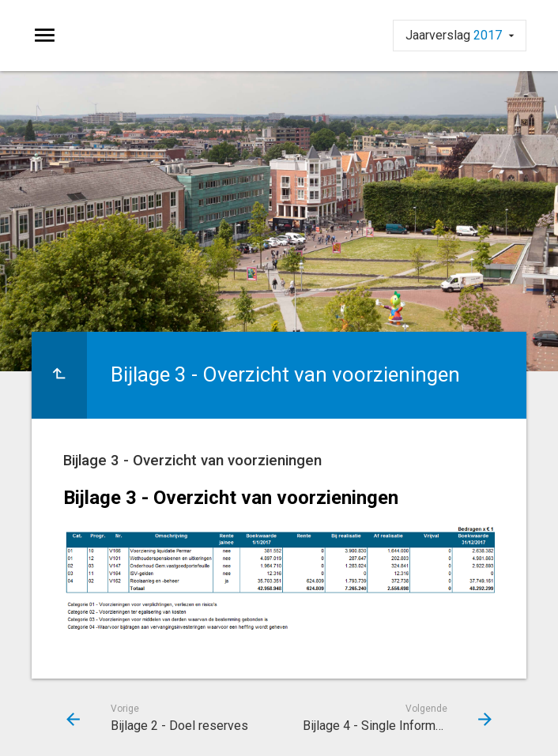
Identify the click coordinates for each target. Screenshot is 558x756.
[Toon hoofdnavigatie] (45, 36)
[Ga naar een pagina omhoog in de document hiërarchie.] (59, 375)
